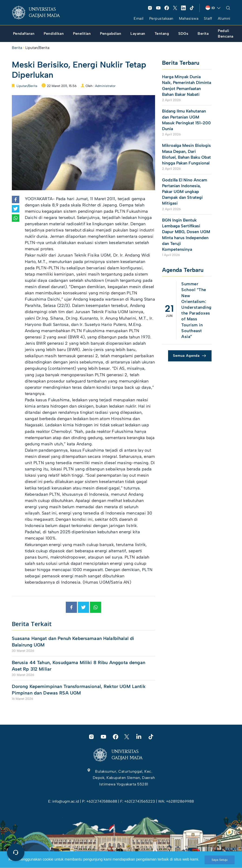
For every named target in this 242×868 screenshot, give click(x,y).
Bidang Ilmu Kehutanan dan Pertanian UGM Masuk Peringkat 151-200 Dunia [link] (186, 120)
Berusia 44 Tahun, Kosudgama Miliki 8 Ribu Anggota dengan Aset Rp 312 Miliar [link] (79, 666)
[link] (40, 13)
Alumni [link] (224, 18)
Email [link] (139, 18)
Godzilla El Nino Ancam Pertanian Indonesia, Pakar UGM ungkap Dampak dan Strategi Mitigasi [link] (185, 192)
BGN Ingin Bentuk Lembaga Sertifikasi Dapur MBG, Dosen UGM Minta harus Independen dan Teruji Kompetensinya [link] (186, 235)
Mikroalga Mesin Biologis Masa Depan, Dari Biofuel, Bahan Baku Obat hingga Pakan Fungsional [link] (186, 154)
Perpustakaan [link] (161, 18)
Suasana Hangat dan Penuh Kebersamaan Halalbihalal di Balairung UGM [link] (73, 642)
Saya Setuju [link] (220, 860)
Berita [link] (17, 48)
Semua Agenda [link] (186, 356)
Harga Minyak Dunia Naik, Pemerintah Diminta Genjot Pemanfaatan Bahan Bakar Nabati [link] (187, 86)
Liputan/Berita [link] (37, 48)
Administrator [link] (105, 86)
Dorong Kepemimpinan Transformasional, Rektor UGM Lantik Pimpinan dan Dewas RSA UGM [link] (79, 690)
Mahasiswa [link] (189, 18)
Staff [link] (208, 18)
